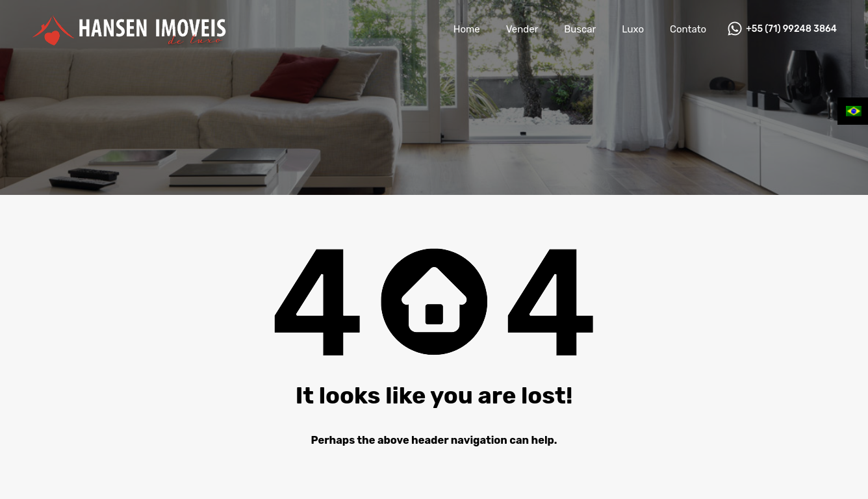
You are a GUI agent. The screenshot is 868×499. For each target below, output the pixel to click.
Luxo (633, 29)
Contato (688, 29)
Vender (522, 29)
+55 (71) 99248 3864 (791, 29)
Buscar (580, 29)
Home (467, 29)
